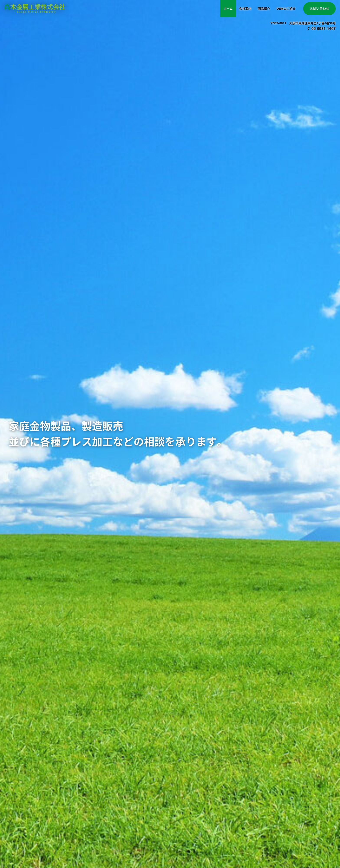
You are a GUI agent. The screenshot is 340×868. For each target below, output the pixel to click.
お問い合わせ (319, 9)
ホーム (228, 9)
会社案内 (245, 9)
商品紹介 (264, 9)
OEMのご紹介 (286, 9)
